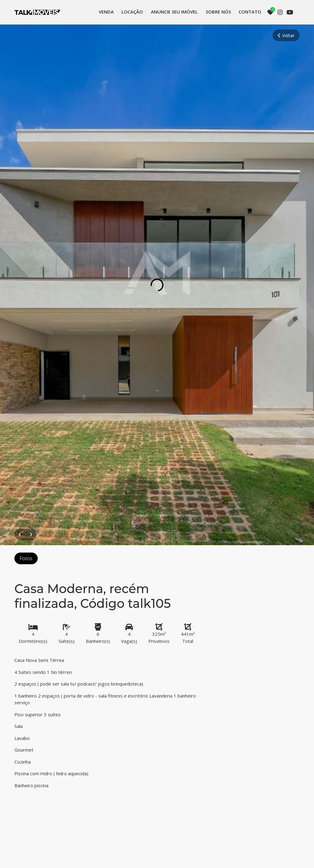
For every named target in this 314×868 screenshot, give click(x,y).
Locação (132, 12)
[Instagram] (280, 12)
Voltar (286, 35)
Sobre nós (218, 12)
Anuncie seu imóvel (174, 12)
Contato (250, 12)
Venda (106, 12)
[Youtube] (290, 12)
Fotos (26, 558)
